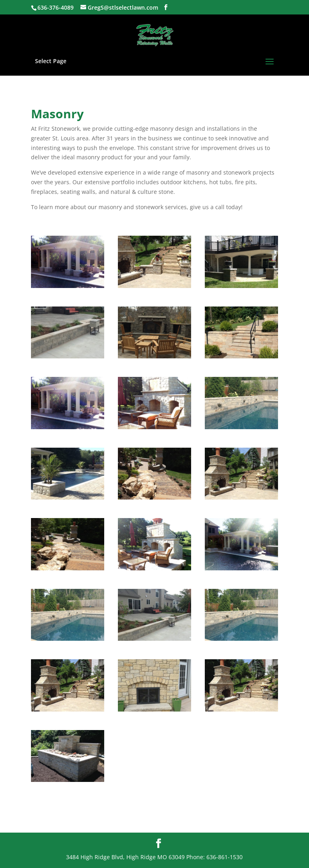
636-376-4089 (56, 7)
